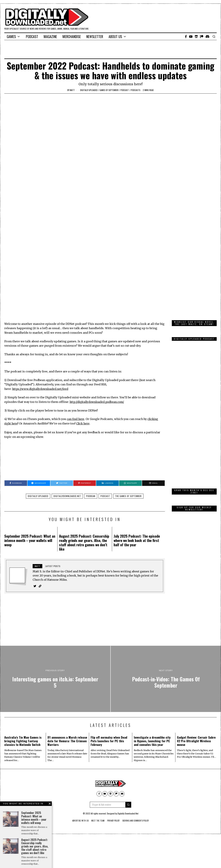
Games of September (109, 90)
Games (11, 36)
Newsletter (95, 36)
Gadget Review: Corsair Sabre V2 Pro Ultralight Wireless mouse (196, 698)
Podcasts (136, 90)
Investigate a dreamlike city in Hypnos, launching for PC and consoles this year (152, 698)
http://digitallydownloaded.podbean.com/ (98, 359)
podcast (125, 90)
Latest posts (53, 524)
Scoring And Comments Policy (138, 778)
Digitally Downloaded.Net (128, 771)
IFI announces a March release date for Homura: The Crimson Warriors (67, 698)
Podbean (91, 453)
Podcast (32, 36)
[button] (128, 762)
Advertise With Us (77, 778)
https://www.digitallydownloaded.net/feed (42, 346)
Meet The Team (97, 778)
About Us (115, 36)
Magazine (50, 36)
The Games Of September (128, 453)
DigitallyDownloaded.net (67, 453)
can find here (76, 376)
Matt (72, 90)
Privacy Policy (114, 778)
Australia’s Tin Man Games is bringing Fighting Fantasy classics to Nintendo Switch (23, 698)
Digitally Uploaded (89, 90)
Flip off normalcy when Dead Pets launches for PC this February (109, 698)
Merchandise (72, 36)
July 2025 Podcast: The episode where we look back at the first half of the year (137, 498)
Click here (84, 381)
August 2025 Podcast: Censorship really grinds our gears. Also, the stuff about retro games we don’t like (84, 500)
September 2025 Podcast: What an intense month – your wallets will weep (30, 498)
